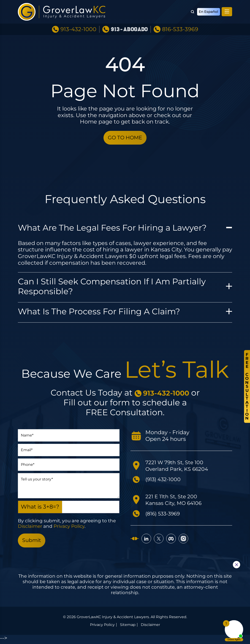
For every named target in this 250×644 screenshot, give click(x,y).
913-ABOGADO (129, 26)
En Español (208, 10)
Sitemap (128, 627)
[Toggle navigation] (227, 10)
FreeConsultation (247, 386)
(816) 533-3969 (165, 515)
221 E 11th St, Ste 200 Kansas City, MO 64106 (176, 501)
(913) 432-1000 (165, 481)
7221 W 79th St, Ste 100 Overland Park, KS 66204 (179, 467)
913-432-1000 (78, 26)
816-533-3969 (180, 26)
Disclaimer (30, 528)
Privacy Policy (69, 528)
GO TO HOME (125, 138)
